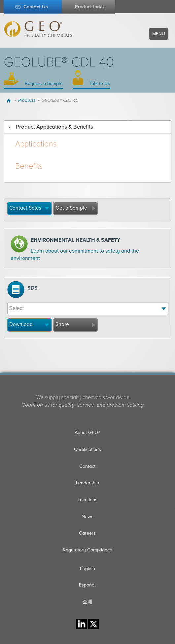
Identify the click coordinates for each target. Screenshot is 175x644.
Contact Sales (25, 208)
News (87, 517)
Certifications (87, 449)
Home (10, 101)
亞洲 (87, 602)
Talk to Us (99, 83)
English (87, 568)
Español (87, 585)
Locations (87, 500)
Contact (87, 466)
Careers (87, 533)
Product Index (90, 7)
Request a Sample (43, 83)
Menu (159, 34)
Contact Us (36, 7)
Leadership (87, 483)
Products (27, 101)
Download (21, 324)
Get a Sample (71, 208)
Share (62, 324)
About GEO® (87, 433)
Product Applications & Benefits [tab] (50, 127)
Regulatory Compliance (87, 550)
